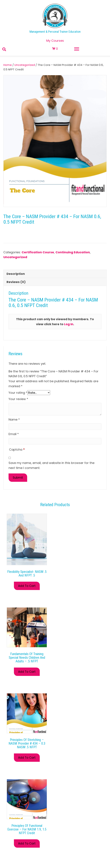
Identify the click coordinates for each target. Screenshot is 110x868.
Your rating (18, 393)
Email (14, 434)
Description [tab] (16, 274)
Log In (69, 324)
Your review (18, 399)
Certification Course (38, 252)
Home (8, 65)
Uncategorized (25, 65)
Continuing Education (73, 252)
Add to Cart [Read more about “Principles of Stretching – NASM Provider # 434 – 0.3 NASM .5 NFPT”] (27, 758)
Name (14, 419)
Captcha (17, 450)
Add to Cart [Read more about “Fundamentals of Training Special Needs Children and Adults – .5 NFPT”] (27, 672)
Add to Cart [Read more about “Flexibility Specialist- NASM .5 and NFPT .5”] (27, 586)
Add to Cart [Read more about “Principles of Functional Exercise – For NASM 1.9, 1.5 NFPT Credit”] (27, 843)
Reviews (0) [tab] (16, 282)
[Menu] (77, 49)
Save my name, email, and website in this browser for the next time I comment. (51, 465)
